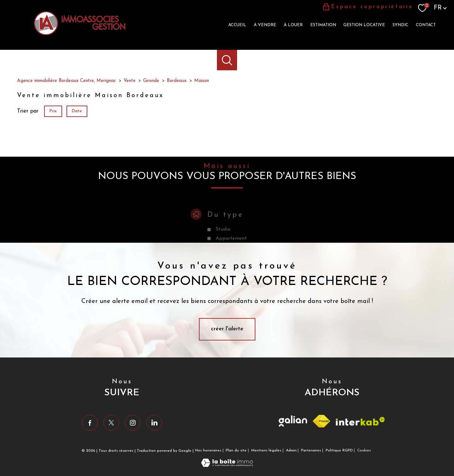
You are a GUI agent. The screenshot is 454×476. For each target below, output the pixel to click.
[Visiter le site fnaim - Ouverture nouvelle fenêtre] (321, 421)
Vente (130, 81)
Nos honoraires (208, 450)
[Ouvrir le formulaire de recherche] (227, 60)
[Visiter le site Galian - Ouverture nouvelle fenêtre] (293, 421)
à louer (293, 25)
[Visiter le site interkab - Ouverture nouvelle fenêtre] (360, 421)
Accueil (237, 25)
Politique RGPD (339, 450)
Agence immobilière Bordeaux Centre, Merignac (67, 81)
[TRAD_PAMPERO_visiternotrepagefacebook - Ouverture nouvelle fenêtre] (90, 423)
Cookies (364, 450)
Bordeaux (177, 81)
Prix (53, 111)
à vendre (265, 25)
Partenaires (311, 450)
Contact (426, 25)
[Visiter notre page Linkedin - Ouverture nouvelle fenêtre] (154, 423)
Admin (291, 450)
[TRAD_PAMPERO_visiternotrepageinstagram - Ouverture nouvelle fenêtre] (133, 423)
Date (77, 111)
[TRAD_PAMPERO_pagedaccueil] (80, 34)
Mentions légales (266, 450)
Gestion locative (364, 25)
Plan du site (236, 450)
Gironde (151, 81)
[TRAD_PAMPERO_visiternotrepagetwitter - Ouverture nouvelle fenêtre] (111, 423)
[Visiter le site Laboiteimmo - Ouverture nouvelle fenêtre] (227, 465)
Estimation (323, 25)
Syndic (400, 25)
